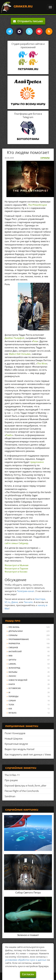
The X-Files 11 (12, 775)
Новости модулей (18, 680)
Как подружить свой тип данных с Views (28, 755)
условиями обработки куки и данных (26, 960)
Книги (12, 684)
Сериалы (45, 158)
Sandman (10, 796)
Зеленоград (14, 668)
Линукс (12, 676)
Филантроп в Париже (16, 568)
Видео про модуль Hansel (19, 749)
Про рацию (11, 780)
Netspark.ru (28, 69)
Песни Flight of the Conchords (22, 791)
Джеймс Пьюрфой (14, 338)
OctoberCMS (15, 688)
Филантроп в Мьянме (17, 565)
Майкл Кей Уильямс (20, 354)
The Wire (42, 364)
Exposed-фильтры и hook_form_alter (26, 786)
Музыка (12, 713)
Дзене (15, 602)
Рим (35, 341)
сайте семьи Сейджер (16, 543)
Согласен (28, 974)
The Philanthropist (37, 205)
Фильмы (13, 672)
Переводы (14, 696)
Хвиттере (40, 599)
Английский (15, 652)
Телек (11, 705)
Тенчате (28, 602)
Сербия (12, 701)
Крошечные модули (16, 744)
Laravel (12, 664)
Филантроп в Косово (16, 572)
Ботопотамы (28, 139)
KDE (10, 709)
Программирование (19, 639)
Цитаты (12, 660)
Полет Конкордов (15, 733)
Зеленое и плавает (28, 935)
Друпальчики (16, 631)
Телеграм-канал (26, 591)
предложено (37, 462)
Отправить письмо (28, 21)
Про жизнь (14, 627)
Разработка (14, 643)
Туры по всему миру (28, 104)
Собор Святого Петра (28, 893)
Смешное (13, 648)
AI (9, 692)
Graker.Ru (23, 6)
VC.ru (7, 602)
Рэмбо (9, 435)
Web (10, 656)
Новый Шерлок (14, 739)
